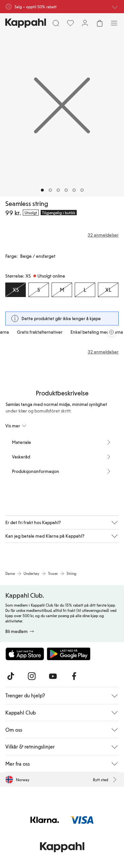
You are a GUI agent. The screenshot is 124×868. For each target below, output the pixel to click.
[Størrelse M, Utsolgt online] (62, 290)
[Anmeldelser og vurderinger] (62, 235)
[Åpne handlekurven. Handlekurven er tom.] (100, 23)
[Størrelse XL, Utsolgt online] (108, 290)
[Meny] (114, 23)
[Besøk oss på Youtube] (53, 676)
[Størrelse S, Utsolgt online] (39, 290)
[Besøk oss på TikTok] (11, 676)
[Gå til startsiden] (26, 23)
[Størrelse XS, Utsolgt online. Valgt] (16, 290)
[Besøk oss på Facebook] (74, 676)
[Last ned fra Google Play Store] (69, 654)
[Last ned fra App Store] (25, 654)
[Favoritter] (70, 23)
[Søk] (56, 23)
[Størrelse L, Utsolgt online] (85, 290)
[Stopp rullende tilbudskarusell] (111, 332)
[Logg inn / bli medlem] (85, 23)
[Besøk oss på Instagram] (32, 676)
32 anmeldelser (103, 352)
